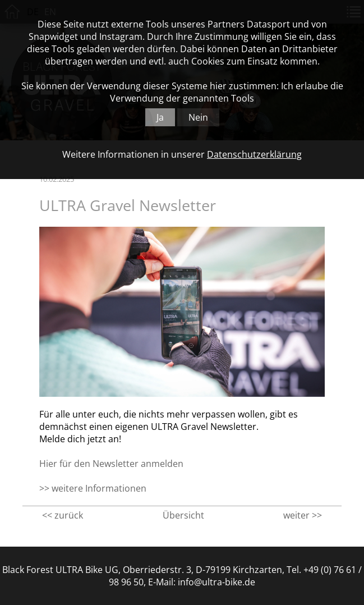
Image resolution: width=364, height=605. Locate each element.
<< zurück (63, 515)
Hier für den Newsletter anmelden (111, 464)
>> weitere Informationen (93, 488)
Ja (160, 117)
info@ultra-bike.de (216, 582)
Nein (198, 117)
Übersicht (183, 515)
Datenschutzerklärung (254, 154)
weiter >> (303, 515)
